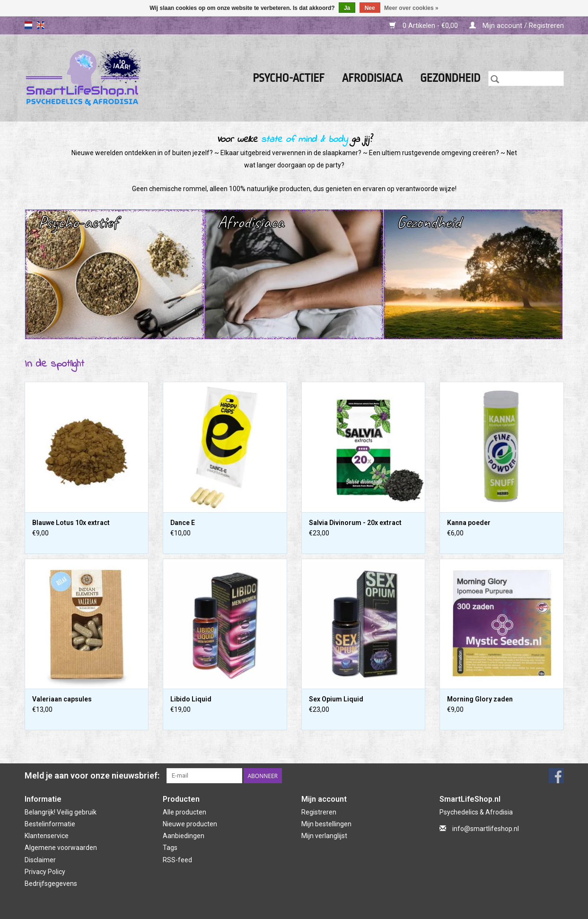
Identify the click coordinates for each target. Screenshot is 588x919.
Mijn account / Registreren (517, 26)
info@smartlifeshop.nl (486, 829)
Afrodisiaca (372, 78)
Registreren (319, 812)
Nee (370, 8)
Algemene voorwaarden (61, 848)
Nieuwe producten (190, 824)
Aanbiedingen (184, 836)
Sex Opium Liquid (336, 699)
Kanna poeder (469, 523)
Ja (347, 8)
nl (28, 25)
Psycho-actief (289, 78)
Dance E (183, 523)
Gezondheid (450, 78)
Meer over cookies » (411, 8)
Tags (170, 848)
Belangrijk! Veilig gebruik (61, 812)
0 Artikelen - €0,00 (425, 26)
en (41, 25)
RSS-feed (177, 860)
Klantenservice (47, 836)
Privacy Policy (45, 872)
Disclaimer (40, 860)
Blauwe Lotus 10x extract (71, 523)
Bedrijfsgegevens (51, 884)
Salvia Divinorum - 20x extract (355, 523)
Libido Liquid (191, 699)
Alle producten (184, 812)
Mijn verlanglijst (324, 836)
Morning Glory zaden (480, 699)
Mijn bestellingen (326, 824)
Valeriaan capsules (62, 699)
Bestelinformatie (50, 824)
